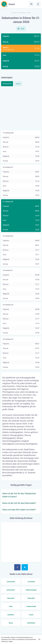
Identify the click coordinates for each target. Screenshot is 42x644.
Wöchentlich (7, 84)
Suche (31, 4)
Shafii (22, 29)
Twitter (25, 567)
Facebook (17, 567)
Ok (39, 639)
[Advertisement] (21, 108)
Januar (18, 84)
